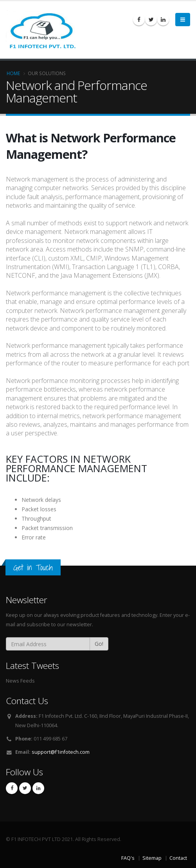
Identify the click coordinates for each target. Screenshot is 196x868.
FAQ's (128, 858)
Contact (178, 858)
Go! (99, 644)
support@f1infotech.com (61, 752)
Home (13, 73)
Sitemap (152, 858)
